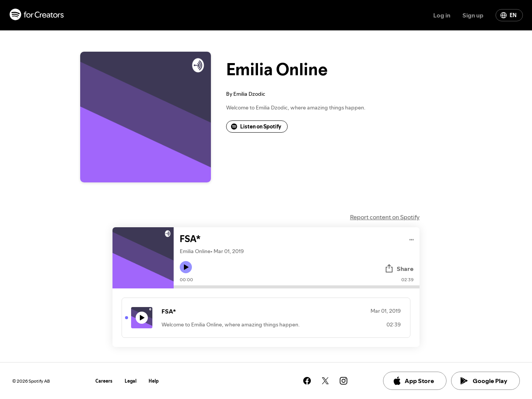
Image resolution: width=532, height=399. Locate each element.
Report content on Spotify (385, 217)
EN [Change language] (508, 15)
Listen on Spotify (256, 127)
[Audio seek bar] (297, 287)
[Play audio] (412, 238)
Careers (104, 381)
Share (399, 269)
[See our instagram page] (344, 381)
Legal (131, 381)
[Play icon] (186, 267)
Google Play (484, 381)
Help (154, 381)
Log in (442, 15)
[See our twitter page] (325, 381)
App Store (413, 381)
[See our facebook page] (307, 381)
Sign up (473, 15)
